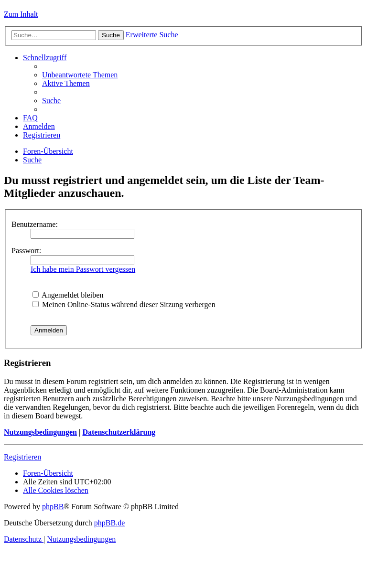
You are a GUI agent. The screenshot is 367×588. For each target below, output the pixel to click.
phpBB (53, 507)
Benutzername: (35, 224)
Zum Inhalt (21, 14)
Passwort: (26, 251)
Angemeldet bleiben (68, 295)
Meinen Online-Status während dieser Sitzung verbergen (124, 305)
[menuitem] (80, 75)
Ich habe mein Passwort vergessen (83, 269)
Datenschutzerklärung (119, 432)
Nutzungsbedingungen (40, 432)
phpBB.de (109, 523)
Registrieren (22, 457)
